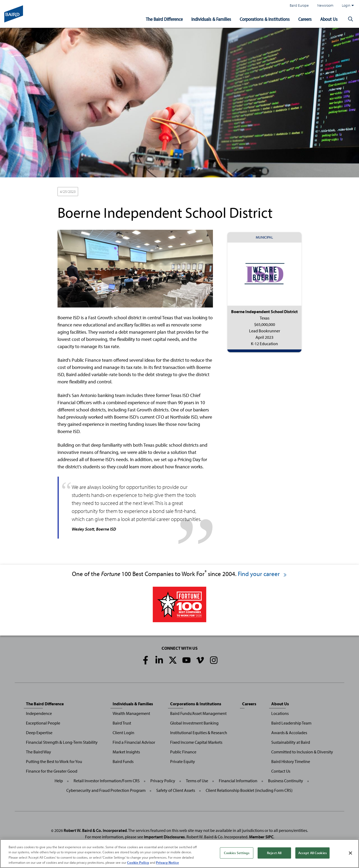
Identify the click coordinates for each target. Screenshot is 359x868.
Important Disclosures (164, 837)
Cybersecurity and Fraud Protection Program (106, 790)
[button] (350, 19)
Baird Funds (123, 761)
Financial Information (238, 781)
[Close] (350, 853)
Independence (39, 713)
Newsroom (325, 5)
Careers (305, 19)
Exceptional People (43, 723)
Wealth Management (131, 713)
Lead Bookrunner (118, 192)
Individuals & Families (211, 19)
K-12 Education (150, 192)
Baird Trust (122, 723)
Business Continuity (286, 781)
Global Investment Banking (194, 723)
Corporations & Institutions (265, 19)
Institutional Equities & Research (199, 733)
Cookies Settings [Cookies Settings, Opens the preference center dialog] (237, 853)
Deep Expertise (39, 733)
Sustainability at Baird (291, 742)
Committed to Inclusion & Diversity (302, 752)
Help (59, 781)
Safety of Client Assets (176, 790)
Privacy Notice (167, 863)
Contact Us (281, 771)
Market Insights (126, 752)
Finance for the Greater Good (52, 771)
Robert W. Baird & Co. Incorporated (95, 830)
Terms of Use (197, 781)
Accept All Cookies (312, 853)
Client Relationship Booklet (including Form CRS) (249, 790)
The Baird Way (39, 752)
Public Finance (183, 752)
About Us (329, 19)
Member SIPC (261, 837)
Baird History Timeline (291, 761)
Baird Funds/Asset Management (198, 713)
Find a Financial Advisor (134, 742)
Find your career (263, 574)
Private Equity (183, 761)
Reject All (274, 853)
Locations (280, 713)
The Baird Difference (164, 19)
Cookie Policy (138, 863)
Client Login (123, 733)
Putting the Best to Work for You (54, 761)
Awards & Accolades (289, 733)
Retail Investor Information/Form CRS (107, 781)
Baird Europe (299, 5)
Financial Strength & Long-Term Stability (62, 742)
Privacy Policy (163, 781)
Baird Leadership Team (291, 723)
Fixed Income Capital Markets (196, 742)
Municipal (91, 192)
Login (348, 5)
